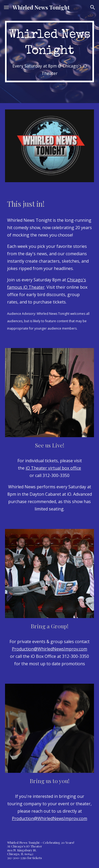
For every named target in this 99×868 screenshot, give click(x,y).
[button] (6, 7)
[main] (50, 52)
